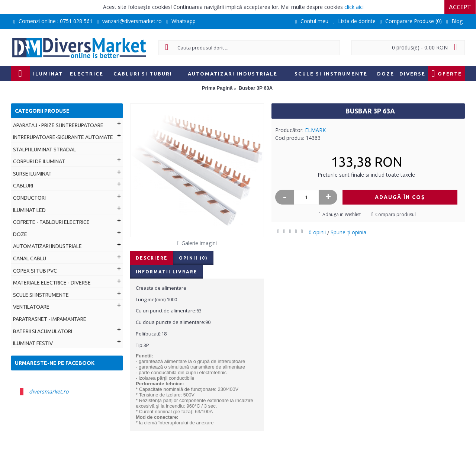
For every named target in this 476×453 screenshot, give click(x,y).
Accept (460, 7)
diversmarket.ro (49, 391)
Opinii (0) (193, 258)
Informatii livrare (167, 272)
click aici (354, 7)
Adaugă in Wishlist (342, 214)
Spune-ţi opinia (348, 232)
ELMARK (315, 130)
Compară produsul (395, 214)
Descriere (152, 258)
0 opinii (317, 232)
